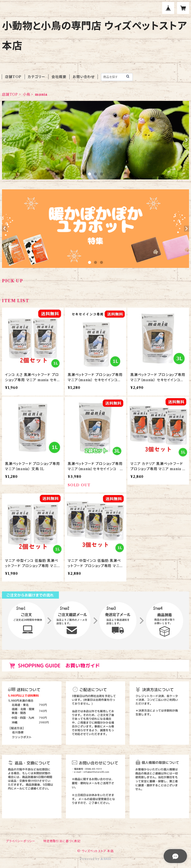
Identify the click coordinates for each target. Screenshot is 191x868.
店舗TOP (13, 77)
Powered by (96, 859)
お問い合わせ (84, 77)
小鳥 (27, 94)
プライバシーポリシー (21, 841)
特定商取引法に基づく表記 (62, 841)
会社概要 (59, 77)
